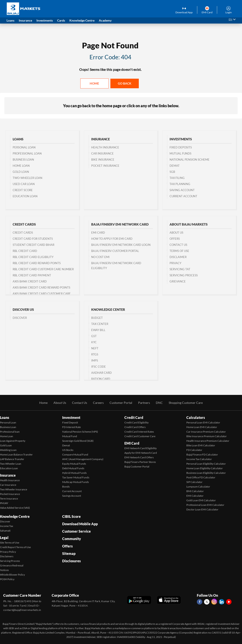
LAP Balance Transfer (12, 459)
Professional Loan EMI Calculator (205, 505)
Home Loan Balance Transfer (16, 455)
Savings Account (72, 496)
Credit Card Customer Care (140, 436)
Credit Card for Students (33, 239)
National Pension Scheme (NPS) (80, 432)
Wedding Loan (8, 450)
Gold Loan (21, 172)
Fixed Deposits (181, 147)
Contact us (178, 245)
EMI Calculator (195, 496)
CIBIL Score (71, 516)
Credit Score (23, 190)
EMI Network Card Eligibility (141, 448)
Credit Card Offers (135, 427)
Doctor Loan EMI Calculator (202, 509)
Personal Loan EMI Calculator (203, 422)
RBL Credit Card (25, 251)
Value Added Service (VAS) (15, 508)
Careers (98, 403)
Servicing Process (184, 275)
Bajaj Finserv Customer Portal (115, 251)
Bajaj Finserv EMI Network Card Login (121, 245)
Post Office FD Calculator (201, 477)
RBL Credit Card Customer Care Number (43, 269)
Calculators (196, 417)
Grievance (178, 281)
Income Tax (7, 526)
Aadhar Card (101, 373)
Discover (20, 318)
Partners (144, 403)
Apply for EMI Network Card (141, 453)
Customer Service (76, 531)
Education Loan (25, 196)
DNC (159, 403)
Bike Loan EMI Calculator (201, 445)
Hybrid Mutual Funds (74, 473)
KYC (94, 342)
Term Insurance (9, 499)
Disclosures (71, 561)
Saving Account (182, 190)
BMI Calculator (195, 491)
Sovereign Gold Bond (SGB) (78, 441)
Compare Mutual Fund (75, 455)
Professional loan (10, 432)
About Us (176, 233)
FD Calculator (194, 450)
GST (94, 336)
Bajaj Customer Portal (137, 466)
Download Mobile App (80, 524)
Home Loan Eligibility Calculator (205, 468)
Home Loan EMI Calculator (202, 427)
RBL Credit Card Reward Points (37, 263)
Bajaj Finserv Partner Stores (140, 462)
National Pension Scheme (190, 160)
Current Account (183, 196)
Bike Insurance (103, 160)
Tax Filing (177, 178)
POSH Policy (7, 579)
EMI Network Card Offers (139, 457)
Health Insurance (105, 147)
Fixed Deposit (70, 422)
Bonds (66, 487)
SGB (172, 172)
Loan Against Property (13, 441)
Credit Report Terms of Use (15, 547)
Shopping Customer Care (186, 403)
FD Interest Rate (71, 427)
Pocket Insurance (105, 166)
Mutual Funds (180, 153)
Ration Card (101, 379)
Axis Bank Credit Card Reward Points (41, 287)
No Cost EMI (100, 257)
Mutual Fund (70, 436)
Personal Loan (24, 147)
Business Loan (23, 160)
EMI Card (98, 233)
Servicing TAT (180, 269)
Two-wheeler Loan (27, 178)
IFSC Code (99, 367)
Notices (4, 570)
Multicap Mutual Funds (76, 482)
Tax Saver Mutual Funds (76, 477)
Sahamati (5, 531)
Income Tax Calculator (199, 459)
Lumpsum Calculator (198, 487)
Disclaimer (178, 257)
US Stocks (68, 450)
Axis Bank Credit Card (30, 281)
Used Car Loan (24, 184)
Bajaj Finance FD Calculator (202, 455)
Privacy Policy (8, 552)
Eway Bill (98, 330)
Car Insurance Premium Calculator (206, 432)
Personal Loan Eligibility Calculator (206, 464)
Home (94, 83)
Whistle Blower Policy (12, 575)
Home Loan (21, 166)
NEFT (95, 348)
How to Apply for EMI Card (112, 239)
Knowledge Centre (15, 516)
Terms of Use (179, 251)
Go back (125, 83)
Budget (97, 318)
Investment (71, 417)
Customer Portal (121, 403)
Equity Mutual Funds (74, 464)
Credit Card (134, 417)
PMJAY (4, 503)
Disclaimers (7, 556)
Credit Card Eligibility (136, 422)
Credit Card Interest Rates (139, 432)
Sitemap (69, 553)
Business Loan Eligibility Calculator (206, 473)
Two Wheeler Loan (11, 464)
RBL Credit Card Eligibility (33, 257)
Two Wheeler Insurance (14, 489)
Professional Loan (27, 153)
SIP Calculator (194, 482)
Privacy (175, 263)
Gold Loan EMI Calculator (201, 500)
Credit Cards (23, 233)
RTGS (95, 354)
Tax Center (100, 324)
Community (72, 539)
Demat (175, 166)
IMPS (95, 360)
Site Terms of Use (10, 543)
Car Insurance (102, 153)
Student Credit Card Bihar (33, 245)
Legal (4, 538)
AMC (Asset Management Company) (83, 459)
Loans (5, 417)
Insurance (8, 475)
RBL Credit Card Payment (32, 275)
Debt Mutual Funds (73, 468)
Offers (175, 239)
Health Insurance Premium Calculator (208, 441)
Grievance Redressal (12, 565)
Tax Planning (180, 184)
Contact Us (80, 403)
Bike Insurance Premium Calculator (207, 436)
